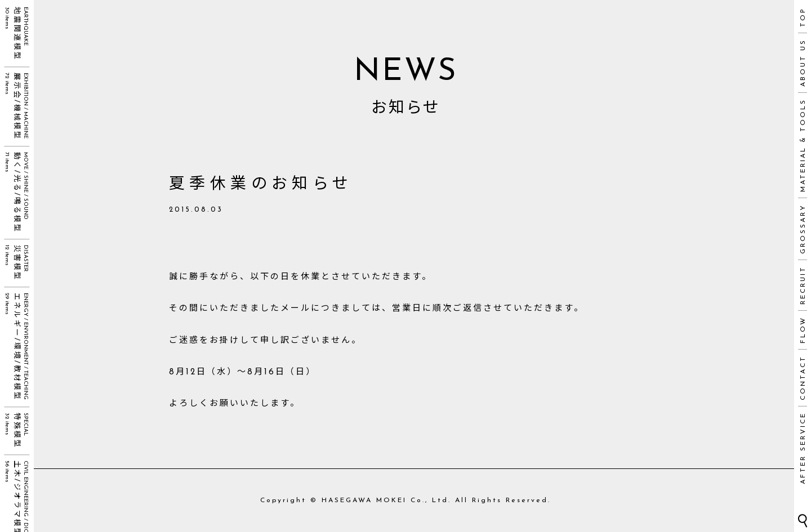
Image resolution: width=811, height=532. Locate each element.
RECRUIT (803, 285)
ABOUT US (803, 63)
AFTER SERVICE (803, 448)
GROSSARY (803, 229)
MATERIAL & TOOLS (803, 145)
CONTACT (803, 378)
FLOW (803, 330)
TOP (803, 17)
